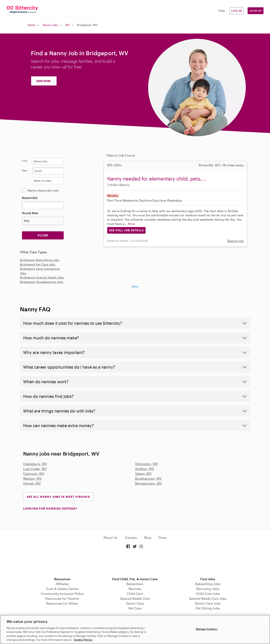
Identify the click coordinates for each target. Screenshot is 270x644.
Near (25, 170)
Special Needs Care (135, 598)
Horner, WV (32, 483)
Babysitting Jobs (208, 584)
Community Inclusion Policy (62, 594)
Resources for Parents (62, 598)
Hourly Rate (30, 213)
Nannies (135, 589)
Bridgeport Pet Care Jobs (38, 264)
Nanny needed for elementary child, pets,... (157, 179)
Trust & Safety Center (62, 589)
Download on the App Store (135, 563)
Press (163, 537)
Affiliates (62, 584)
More (132, 224)
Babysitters (135, 584)
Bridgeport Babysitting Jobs (40, 260)
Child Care (135, 594)
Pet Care (135, 608)
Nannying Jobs (208, 589)
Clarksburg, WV (35, 464)
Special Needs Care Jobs (208, 598)
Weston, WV (32, 478)
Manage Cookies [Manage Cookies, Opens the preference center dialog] (207, 629)
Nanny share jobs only (43, 190)
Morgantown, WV (149, 483)
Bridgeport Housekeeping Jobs (42, 282)
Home (31, 25)
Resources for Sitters (62, 603)
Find (25, 161)
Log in (237, 11)
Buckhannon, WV (148, 478)
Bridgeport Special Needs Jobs (42, 277)
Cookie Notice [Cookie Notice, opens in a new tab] (83, 640)
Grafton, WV (145, 469)
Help (222, 10)
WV (68, 25)
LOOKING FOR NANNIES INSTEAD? (50, 508)
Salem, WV (143, 474)
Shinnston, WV (146, 464)
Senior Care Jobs (208, 603)
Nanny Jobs (50, 25)
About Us (110, 537)
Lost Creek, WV (35, 469)
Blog (148, 537)
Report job (236, 241)
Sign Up (256, 11)
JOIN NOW (43, 81)
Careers (131, 537)
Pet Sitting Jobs (208, 608)
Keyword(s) (30, 198)
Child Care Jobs (208, 594)
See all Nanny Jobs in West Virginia (58, 497)
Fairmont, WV (34, 474)
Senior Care (135, 603)
